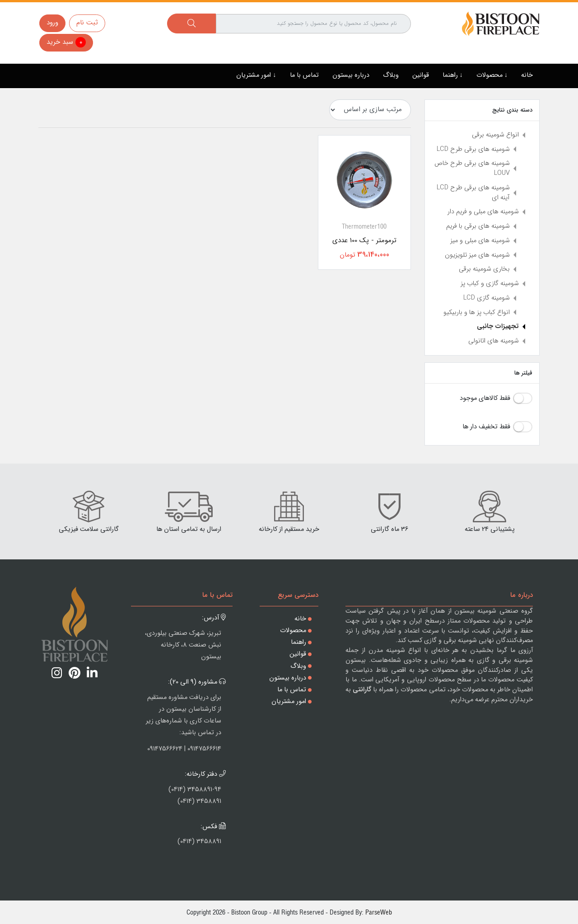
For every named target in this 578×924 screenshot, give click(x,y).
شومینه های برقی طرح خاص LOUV (472, 168)
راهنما (298, 642)
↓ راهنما (453, 75)
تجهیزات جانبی (498, 326)
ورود (52, 23)
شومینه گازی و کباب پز (490, 284)
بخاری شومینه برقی (484, 269)
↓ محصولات (492, 75)
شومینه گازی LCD (487, 298)
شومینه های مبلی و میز (480, 241)
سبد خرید (66, 42)
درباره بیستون (351, 75)
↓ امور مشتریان (256, 75)
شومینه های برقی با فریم (478, 226)
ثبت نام (87, 23)
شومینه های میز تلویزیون (477, 255)
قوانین (421, 75)
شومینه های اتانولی (494, 341)
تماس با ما (304, 75)
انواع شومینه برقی (495, 135)
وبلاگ (391, 75)
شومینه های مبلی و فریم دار (483, 212)
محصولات (293, 631)
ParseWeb (379, 912)
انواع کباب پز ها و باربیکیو (477, 312)
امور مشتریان (289, 701)
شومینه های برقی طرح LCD (473, 149)
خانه (527, 75)
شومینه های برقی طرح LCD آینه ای (473, 193)
